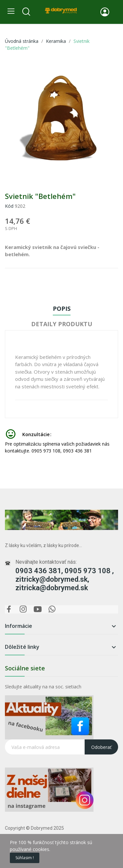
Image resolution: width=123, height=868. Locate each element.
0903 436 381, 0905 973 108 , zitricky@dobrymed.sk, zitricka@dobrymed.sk (65, 579)
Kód (9, 206)
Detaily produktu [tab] (62, 324)
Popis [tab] (62, 309)
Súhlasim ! (25, 858)
